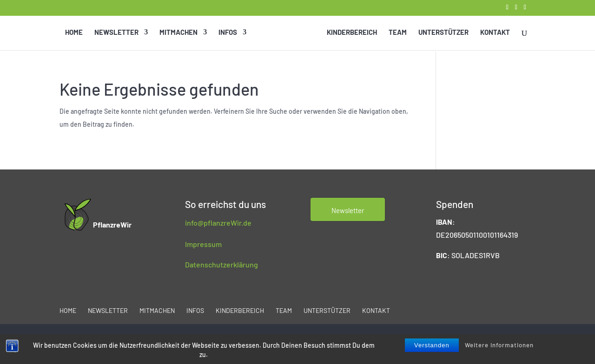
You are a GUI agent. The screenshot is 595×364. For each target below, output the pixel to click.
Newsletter (117, 32)
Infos (228, 32)
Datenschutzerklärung (221, 264)
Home (74, 32)
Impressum (203, 244)
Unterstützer (443, 32)
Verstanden (432, 345)
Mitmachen (179, 32)
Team (397, 32)
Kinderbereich (351, 32)
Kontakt (495, 32)
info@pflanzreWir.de (218, 223)
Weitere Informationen (499, 345)
